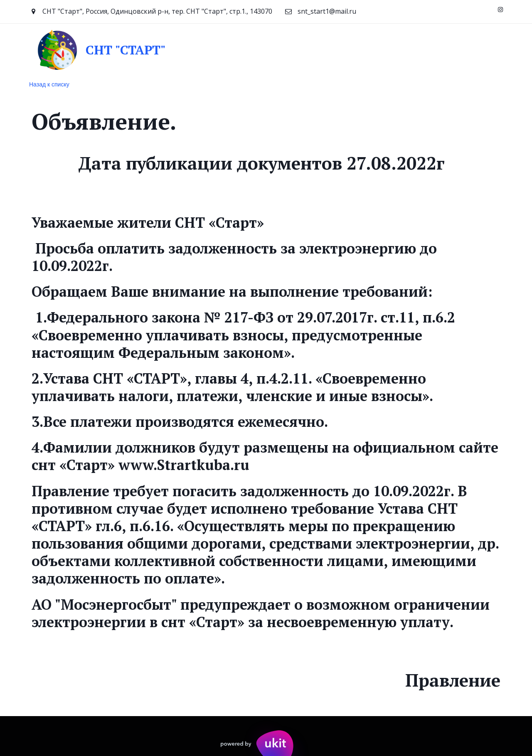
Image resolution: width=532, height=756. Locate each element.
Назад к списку (49, 84)
